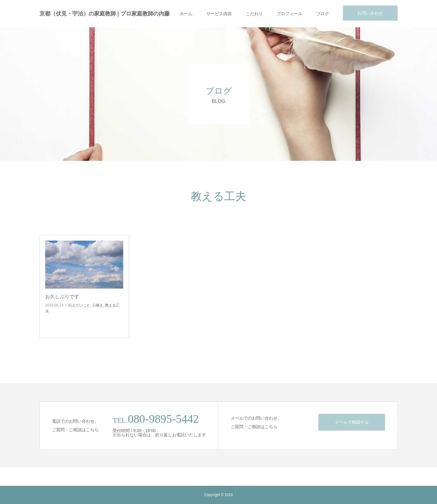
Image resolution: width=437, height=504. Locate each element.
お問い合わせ (370, 13)
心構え (98, 305)
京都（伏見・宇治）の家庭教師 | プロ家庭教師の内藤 (105, 14)
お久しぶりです (62, 297)
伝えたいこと (79, 305)
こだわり (254, 14)
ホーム (186, 14)
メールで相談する (352, 422)
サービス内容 (219, 14)
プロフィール (290, 14)
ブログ (323, 14)
